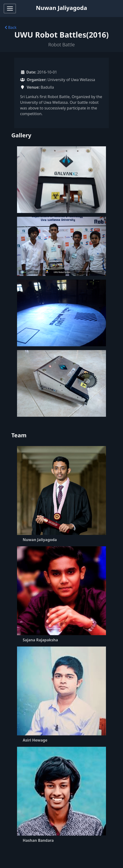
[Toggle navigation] (10, 9)
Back (11, 27)
